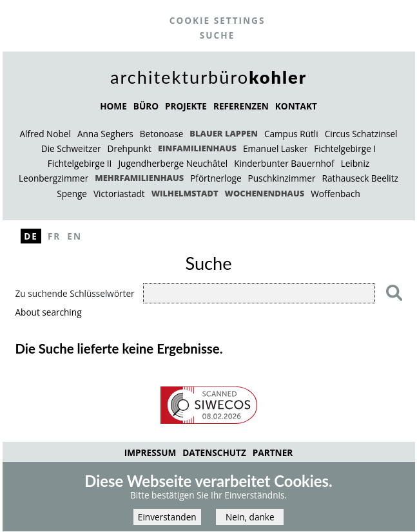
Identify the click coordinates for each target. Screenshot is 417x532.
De (31, 236)
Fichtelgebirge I (345, 148)
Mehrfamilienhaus (139, 178)
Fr (54, 236)
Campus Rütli (291, 134)
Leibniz (355, 163)
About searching (49, 312)
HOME (113, 106)
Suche (217, 35)
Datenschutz (214, 452)
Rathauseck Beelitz (360, 178)
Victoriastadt (119, 194)
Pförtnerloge (216, 178)
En (74, 236)
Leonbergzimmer (53, 178)
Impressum (150, 452)
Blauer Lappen (224, 133)
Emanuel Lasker (275, 148)
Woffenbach (335, 194)
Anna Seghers (105, 134)
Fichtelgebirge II (80, 163)
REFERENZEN (241, 106)
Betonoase (162, 134)
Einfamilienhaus (197, 148)
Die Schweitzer (71, 148)
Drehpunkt (130, 148)
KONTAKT (296, 106)
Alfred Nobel (45, 134)
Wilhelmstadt (185, 193)
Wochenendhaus (265, 193)
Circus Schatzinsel (361, 134)
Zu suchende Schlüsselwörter (75, 293)
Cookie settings (218, 20)
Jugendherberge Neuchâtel (173, 163)
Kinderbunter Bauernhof (284, 163)
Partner (273, 452)
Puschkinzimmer (282, 178)
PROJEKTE (186, 106)
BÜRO (146, 106)
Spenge (72, 194)
